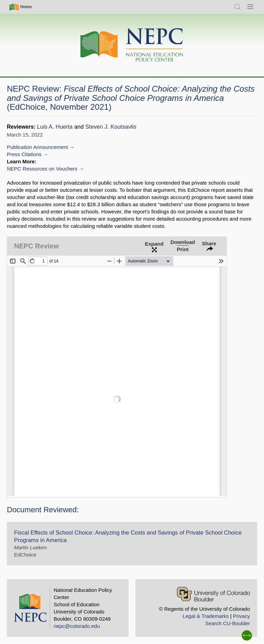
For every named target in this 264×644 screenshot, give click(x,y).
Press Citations (24, 154)
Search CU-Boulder (228, 623)
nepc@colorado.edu (77, 626)
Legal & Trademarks (206, 616)
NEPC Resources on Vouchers (42, 169)
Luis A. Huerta (55, 127)
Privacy (241, 616)
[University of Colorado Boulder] (213, 594)
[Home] (132, 45)
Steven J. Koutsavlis (111, 127)
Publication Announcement (37, 147)
